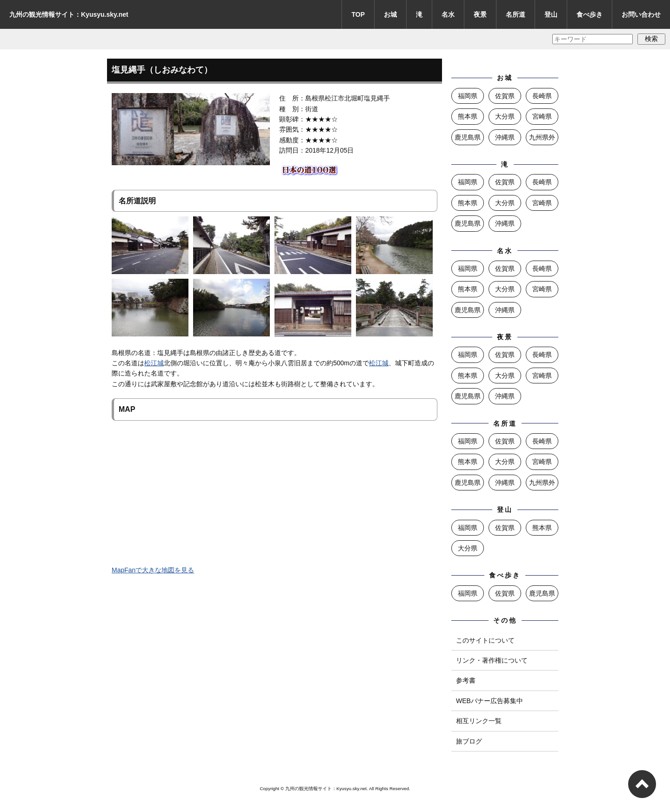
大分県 (505, 116)
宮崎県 (542, 116)
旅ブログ (469, 741)
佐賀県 (505, 96)
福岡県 (468, 96)
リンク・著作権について (492, 660)
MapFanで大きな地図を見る (153, 570)
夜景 (480, 14)
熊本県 (468, 116)
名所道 (516, 14)
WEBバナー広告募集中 (489, 701)
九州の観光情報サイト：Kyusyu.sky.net (69, 14)
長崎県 (542, 96)
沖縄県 (505, 137)
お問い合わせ (641, 14)
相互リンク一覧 (479, 721)
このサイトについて (485, 640)
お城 (390, 14)
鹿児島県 (468, 137)
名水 (448, 14)
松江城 (154, 363)
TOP (358, 14)
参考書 (466, 680)
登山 (551, 14)
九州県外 (542, 137)
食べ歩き (590, 14)
